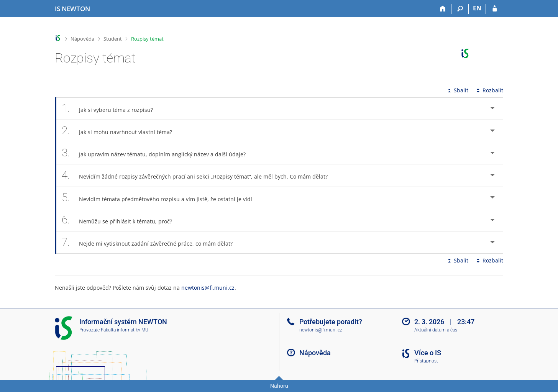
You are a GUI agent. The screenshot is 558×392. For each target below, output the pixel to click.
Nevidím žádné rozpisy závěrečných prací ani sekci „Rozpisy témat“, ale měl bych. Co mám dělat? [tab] (199, 175)
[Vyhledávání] (460, 9)
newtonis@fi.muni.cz (208, 288)
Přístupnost (426, 361)
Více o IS (428, 353)
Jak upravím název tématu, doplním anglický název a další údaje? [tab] (158, 153)
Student (113, 39)
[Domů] (443, 9)
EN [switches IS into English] (477, 8)
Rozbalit (489, 90)
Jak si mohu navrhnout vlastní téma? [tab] (121, 131)
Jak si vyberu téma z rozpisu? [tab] (112, 109)
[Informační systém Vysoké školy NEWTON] (72, 9)
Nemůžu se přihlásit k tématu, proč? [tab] (121, 220)
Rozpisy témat (147, 39)
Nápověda (82, 39)
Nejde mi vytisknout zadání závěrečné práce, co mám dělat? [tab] (151, 242)
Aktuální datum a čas (436, 330)
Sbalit (457, 90)
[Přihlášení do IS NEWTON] (495, 9)
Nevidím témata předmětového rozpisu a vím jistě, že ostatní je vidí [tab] (161, 198)
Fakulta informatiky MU (125, 330)
